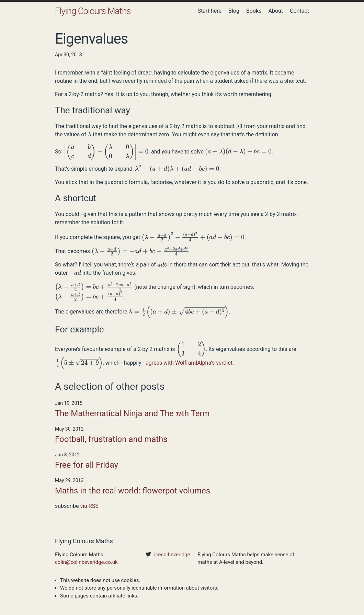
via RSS (89, 506)
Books (254, 11)
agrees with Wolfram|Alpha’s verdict (189, 363)
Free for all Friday (87, 465)
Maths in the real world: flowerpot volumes (133, 491)
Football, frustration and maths (111, 439)
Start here (209, 11)
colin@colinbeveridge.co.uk (86, 562)
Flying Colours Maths (93, 11)
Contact (299, 11)
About (276, 11)
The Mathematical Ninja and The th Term (132, 414)
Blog (234, 11)
